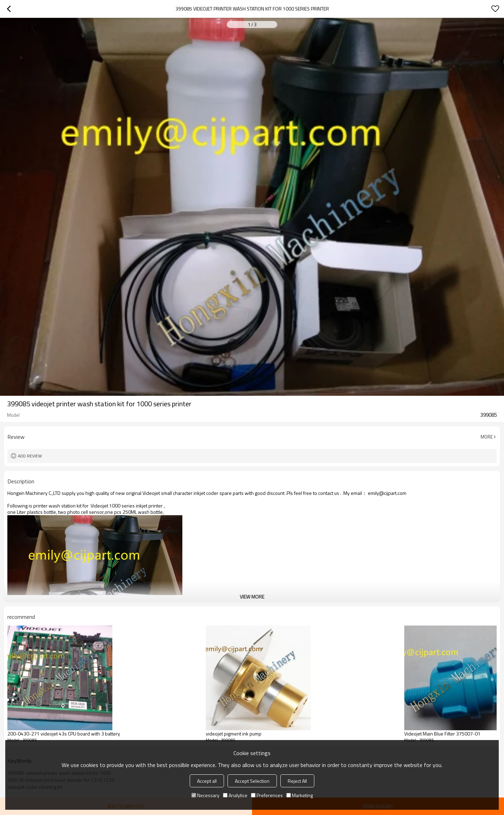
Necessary (205, 795)
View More (252, 597)
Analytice (235, 795)
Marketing (300, 795)
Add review (30, 456)
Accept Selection (252, 781)
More (487, 437)
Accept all (207, 781)
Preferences (267, 795)
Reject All (297, 781)
